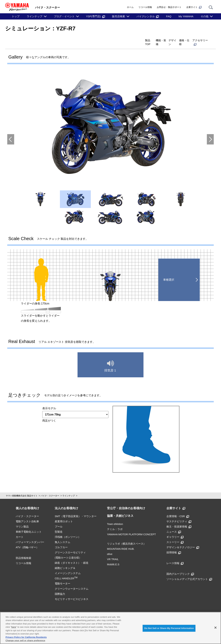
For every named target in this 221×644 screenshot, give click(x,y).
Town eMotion (115, 518)
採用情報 (174, 547)
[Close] (215, 628)
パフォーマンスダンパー (30, 536)
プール (59, 521)
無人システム (63, 536)
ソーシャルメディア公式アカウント (189, 573)
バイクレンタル (148, 16)
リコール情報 (145, 7)
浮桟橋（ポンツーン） (68, 531)
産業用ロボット (64, 516)
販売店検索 (119, 16)
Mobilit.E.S (113, 559)
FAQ (169, 16)
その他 (205, 16)
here (14, 627)
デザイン (150, 40)
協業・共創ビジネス (120, 510)
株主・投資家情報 (179, 521)
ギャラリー (175, 531)
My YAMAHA (186, 16)
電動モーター (63, 578)
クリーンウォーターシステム (72, 583)
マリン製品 (22, 521)
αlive (110, 548)
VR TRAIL (113, 553)
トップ (16, 16)
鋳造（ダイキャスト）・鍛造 (72, 557)
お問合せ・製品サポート (169, 7)
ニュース (174, 526)
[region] (110, 628)
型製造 (59, 526)
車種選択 (169, 274)
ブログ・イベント (64, 16)
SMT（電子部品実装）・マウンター (76, 510)
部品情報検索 (23, 552)
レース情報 (175, 557)
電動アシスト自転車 (27, 516)
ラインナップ (35, 16)
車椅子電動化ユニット (29, 526)
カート (20, 531)
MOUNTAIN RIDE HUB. (121, 543)
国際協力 (60, 588)
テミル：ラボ (115, 523)
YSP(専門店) (96, 16)
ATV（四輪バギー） (27, 542)
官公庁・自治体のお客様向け (126, 503)
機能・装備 (129, 40)
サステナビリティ (179, 516)
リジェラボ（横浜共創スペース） (126, 538)
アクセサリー (196, 40)
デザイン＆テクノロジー (183, 542)
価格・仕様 (171, 40)
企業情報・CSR (178, 510)
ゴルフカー (61, 542)
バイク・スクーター (50, 490)
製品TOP (109, 40)
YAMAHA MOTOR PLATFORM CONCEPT (131, 529)
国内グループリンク (180, 568)
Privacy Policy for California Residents (26, 637)
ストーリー (175, 536)
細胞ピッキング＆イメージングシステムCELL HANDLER (68, 567)
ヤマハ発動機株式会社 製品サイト (22, 490)
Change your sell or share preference (25, 640)
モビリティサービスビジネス (72, 593)
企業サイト (194, 7)
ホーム (130, 7)
